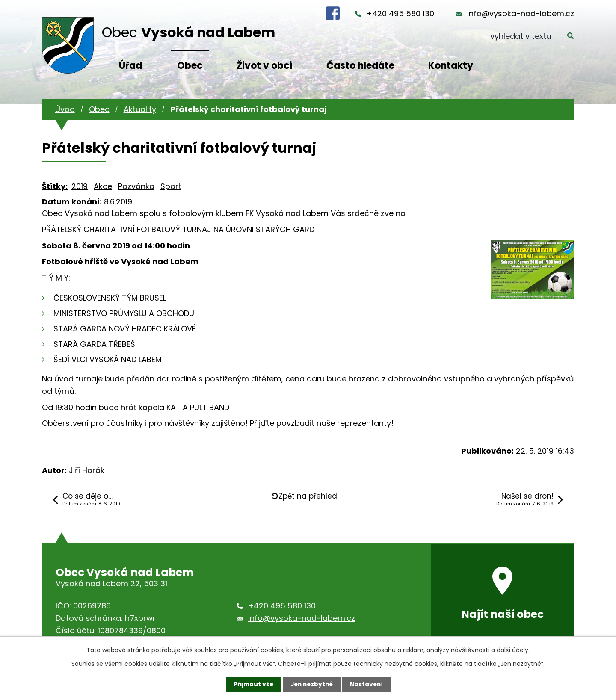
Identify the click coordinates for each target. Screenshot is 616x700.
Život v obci (264, 66)
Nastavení (368, 684)
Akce (103, 186)
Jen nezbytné (311, 684)
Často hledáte (360, 66)
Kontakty (451, 66)
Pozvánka (136, 186)
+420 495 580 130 (400, 13)
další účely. (513, 650)
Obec (190, 66)
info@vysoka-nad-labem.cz (521, 13)
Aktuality (140, 109)
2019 (80, 186)
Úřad (130, 66)
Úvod (65, 109)
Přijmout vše (251, 684)
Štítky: (55, 186)
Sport (171, 186)
